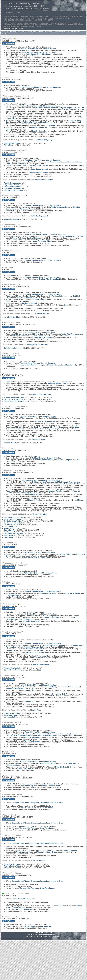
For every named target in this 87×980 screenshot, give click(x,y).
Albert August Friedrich (31, 87)
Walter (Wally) (72, 334)
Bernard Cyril (12, 864)
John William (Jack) (28, 122)
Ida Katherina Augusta (26, 556)
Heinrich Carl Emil (29, 49)
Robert (30, 926)
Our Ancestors (32, 32)
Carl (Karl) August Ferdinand (71, 108)
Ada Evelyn (12, 183)
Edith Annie (45, 926)
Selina (19, 908)
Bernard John (28, 808)
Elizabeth (49, 49)
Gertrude (53, 160)
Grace (9, 537)
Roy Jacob (12, 185)
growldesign (61, 939)
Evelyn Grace (11, 713)
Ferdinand (59, 296)
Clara (8, 527)
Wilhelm (58, 207)
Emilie (38, 336)
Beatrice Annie (49, 122)
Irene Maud (12, 317)
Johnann (72, 687)
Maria (32, 365)
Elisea (13, 595)
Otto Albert (10, 530)
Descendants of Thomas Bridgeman (26, 803)
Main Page (5, 32)
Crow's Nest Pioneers (45, 32)
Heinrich (55, 365)
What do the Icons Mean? (62, 32)
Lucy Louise (59, 906)
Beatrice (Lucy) (54, 87)
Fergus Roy (70, 734)
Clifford (65, 554)
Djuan (8, 129)
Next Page (5, 34)
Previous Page (75, 32)
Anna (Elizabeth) (26, 493)
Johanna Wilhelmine (35, 647)
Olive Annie (56, 427)
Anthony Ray (12, 668)
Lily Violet (52, 618)
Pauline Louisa (12, 525)
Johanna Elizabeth (16, 689)
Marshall (46, 460)
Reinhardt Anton (55, 645)
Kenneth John (12, 443)
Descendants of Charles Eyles (51, 803)
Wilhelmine (27, 209)
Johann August (49, 593)
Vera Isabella (11, 717)
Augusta (13, 765)
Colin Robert (14, 348)
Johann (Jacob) (59, 162)
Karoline (35, 238)
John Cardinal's (35, 939)
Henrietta (24, 298)
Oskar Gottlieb (13, 187)
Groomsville (11, 651)
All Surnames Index (15, 32)
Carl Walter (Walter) (73, 236)
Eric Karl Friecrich (49, 279)
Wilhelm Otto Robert (14, 398)
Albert (51, 126)
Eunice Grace (12, 670)
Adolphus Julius (33, 160)
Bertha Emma (11, 523)
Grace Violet (47, 808)
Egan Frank (12, 188)
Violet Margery (35, 52)
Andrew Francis (13, 866)
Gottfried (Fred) (72, 593)
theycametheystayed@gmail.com (49, 935)
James (66, 460)
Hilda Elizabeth (47, 763)
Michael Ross (12, 868)
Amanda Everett (14, 190)
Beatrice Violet (12, 143)
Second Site (41, 939)
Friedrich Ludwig (29, 106)
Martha (9, 532)
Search (24, 32)
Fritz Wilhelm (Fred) (14, 534)
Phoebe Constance (49, 852)
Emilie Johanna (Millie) (15, 521)
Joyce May (10, 715)
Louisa (50, 332)
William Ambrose (24, 852)
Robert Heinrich (33, 332)
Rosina (21, 164)
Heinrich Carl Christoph (19, 736)
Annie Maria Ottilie (40, 429)
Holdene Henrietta (51, 106)
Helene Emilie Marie (47, 736)
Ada (25, 619)
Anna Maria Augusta (14, 518)
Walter (12, 219)
